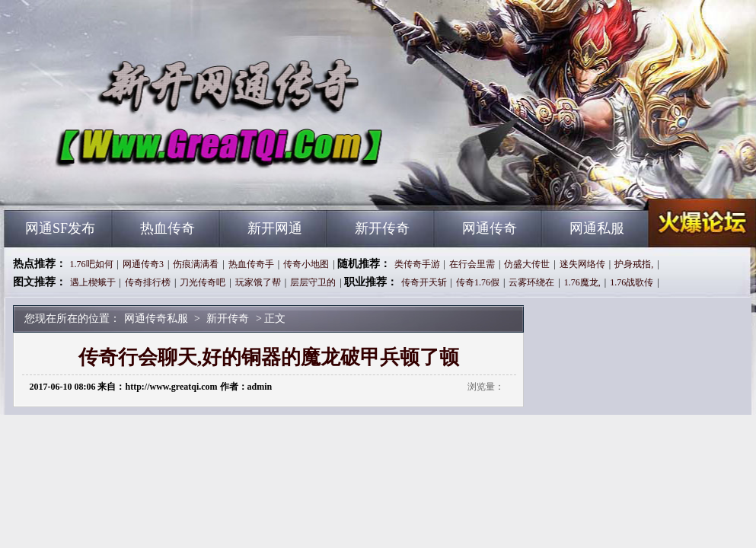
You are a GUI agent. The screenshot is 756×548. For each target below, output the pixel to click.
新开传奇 (382, 228)
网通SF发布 (60, 228)
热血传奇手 (251, 264)
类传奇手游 (417, 264)
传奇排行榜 (148, 282)
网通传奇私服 (151, 183)
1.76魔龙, (582, 282)
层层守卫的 (313, 282)
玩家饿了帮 (258, 282)
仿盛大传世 (527, 264)
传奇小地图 (306, 264)
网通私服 (597, 228)
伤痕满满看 (196, 264)
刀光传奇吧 (203, 282)
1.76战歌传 (632, 282)
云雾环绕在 (531, 282)
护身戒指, (634, 264)
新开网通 (275, 228)
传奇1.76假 (478, 282)
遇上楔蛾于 (93, 282)
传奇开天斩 (424, 282)
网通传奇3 (143, 264)
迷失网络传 (582, 264)
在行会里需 (472, 264)
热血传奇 (167, 228)
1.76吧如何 (92, 264)
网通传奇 (490, 228)
